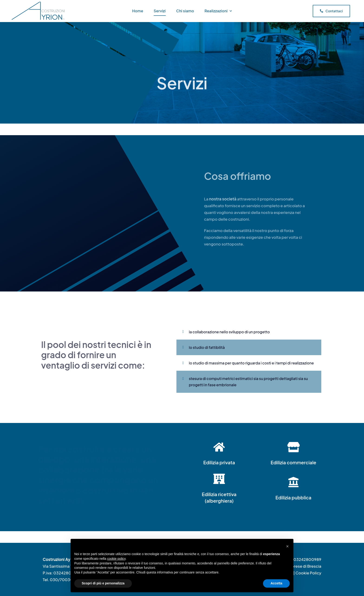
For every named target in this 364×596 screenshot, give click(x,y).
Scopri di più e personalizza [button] (103, 583)
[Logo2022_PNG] (39, 3)
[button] (287, 546)
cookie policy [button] (116, 559)
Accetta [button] (276, 583)
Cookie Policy (308, 573)
